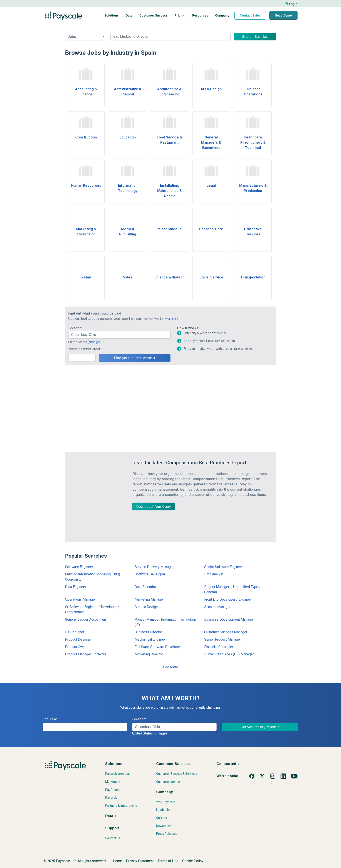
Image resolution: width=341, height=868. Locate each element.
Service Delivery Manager (154, 567)
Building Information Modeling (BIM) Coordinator (93, 577)
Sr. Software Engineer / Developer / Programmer (92, 609)
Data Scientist (145, 587)
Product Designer (78, 639)
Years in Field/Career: (85, 349)
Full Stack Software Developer (158, 647)
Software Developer (150, 574)
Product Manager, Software (86, 654)
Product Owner (76, 647)
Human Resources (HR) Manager (229, 654)
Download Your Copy (154, 506)
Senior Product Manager (223, 639)
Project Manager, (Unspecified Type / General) (232, 589)
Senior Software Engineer (224, 567)
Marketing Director (149, 654)
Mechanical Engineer (150, 639)
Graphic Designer (148, 607)
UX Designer (75, 632)
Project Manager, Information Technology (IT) (166, 622)
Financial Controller (219, 647)
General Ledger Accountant (85, 619)
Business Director (148, 632)
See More (171, 667)
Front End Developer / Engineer (228, 599)
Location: (75, 328)
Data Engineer (76, 587)
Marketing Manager (149, 599)
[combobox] (170, 37)
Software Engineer (79, 567)
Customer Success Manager (226, 632)
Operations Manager (80, 599)
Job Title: (50, 719)
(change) (94, 342)
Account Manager (217, 607)
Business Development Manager (229, 619)
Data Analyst (214, 574)
